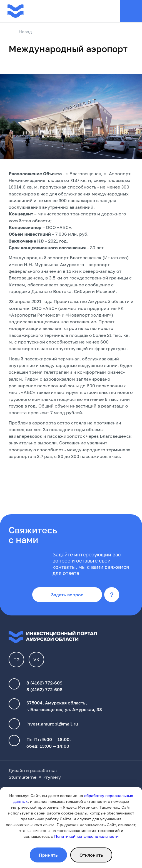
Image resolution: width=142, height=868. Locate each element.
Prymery (52, 777)
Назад (20, 32)
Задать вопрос (67, 595)
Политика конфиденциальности (44, 824)
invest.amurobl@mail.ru (52, 724)
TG (17, 660)
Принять (48, 855)
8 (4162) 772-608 (44, 689)
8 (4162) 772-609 (44, 683)
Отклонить (91, 855)
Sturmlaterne (23, 777)
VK (36, 660)
